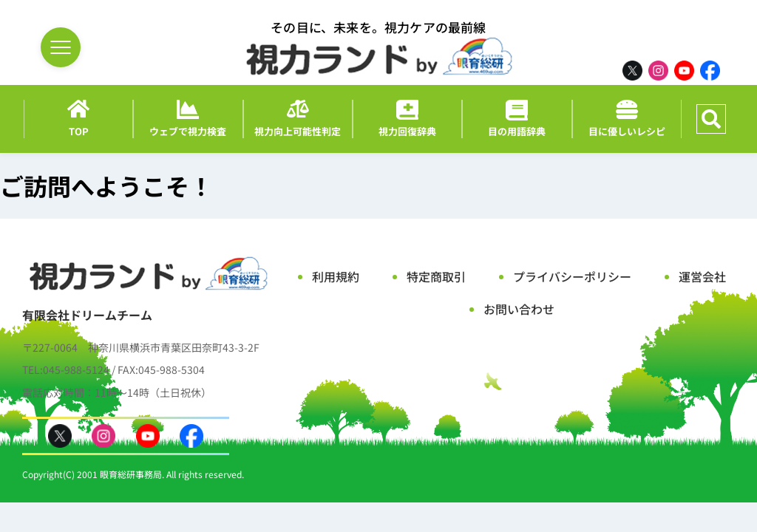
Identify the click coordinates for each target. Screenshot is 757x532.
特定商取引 (436, 276)
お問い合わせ (519, 309)
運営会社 (702, 276)
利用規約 (336, 276)
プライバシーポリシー (572, 276)
